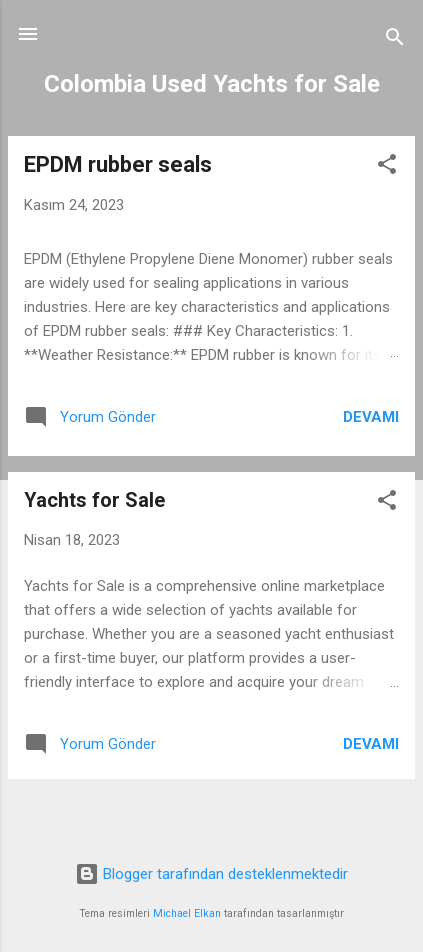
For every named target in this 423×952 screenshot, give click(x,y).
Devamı (371, 417)
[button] (387, 167)
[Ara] (395, 40)
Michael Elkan (187, 913)
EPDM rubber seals (118, 164)
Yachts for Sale (94, 500)
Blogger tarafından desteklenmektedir (211, 874)
